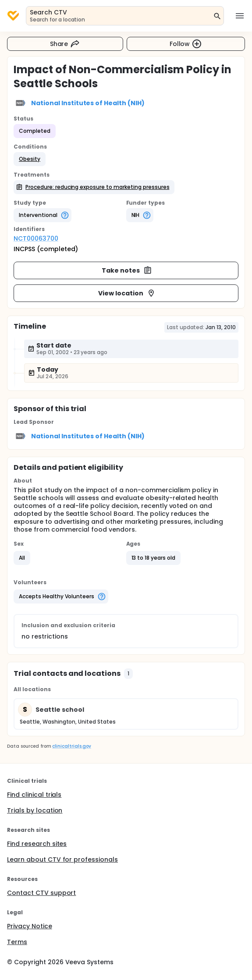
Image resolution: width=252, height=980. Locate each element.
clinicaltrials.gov (71, 746)
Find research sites (37, 844)
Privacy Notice (30, 926)
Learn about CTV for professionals (62, 859)
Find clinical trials (34, 795)
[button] (30, 159)
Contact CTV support (41, 893)
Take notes (127, 270)
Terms (17, 942)
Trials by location (35, 810)
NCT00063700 (36, 238)
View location (127, 293)
